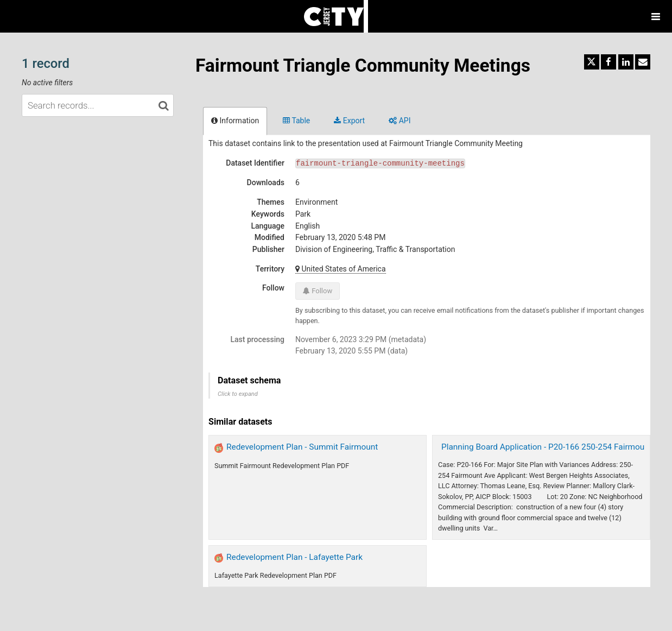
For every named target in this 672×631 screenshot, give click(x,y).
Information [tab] (235, 121)
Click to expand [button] (238, 394)
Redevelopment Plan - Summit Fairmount (302, 447)
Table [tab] (296, 121)
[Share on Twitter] (592, 62)
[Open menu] (656, 16)
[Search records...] (98, 105)
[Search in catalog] (163, 105)
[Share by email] (643, 62)
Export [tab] (349, 121)
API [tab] (400, 121)
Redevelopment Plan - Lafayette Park (294, 557)
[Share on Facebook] (608, 62)
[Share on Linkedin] (626, 62)
